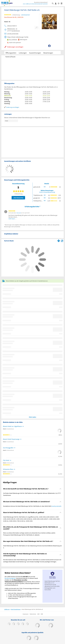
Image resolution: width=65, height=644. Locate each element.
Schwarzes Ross (8, 469)
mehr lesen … (12, 219)
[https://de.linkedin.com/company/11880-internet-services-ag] (27, 624)
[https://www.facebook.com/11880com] (9, 624)
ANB (42, 614)
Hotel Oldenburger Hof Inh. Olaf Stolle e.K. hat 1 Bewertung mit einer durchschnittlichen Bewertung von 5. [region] (32, 547)
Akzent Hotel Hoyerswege (11, 439)
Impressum (26, 614)
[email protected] (56, 506)
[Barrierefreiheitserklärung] (59, 3)
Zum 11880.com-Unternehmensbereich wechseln (35, 4)
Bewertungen (48, 53)
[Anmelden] (56, 3)
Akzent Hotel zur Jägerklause (12, 426)
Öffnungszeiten (11, 53)
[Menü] (62, 3)
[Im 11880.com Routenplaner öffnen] (59, 240)
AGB (38, 614)
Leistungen (23, 53)
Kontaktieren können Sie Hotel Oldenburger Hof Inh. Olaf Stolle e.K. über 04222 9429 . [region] (32, 506)
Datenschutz (33, 614)
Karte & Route (10, 57)
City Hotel (6, 460)
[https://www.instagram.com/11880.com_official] (18, 624)
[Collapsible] (60, 489)
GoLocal (19, 213)
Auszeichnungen (35, 53)
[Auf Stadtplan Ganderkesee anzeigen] (62, 241)
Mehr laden (33, 417)
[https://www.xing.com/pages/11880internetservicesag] (23, 624)
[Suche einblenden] (53, 3)
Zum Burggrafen (8, 448)
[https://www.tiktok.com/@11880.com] (14, 624)
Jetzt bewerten (18, 198)
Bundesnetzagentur (10, 578)
